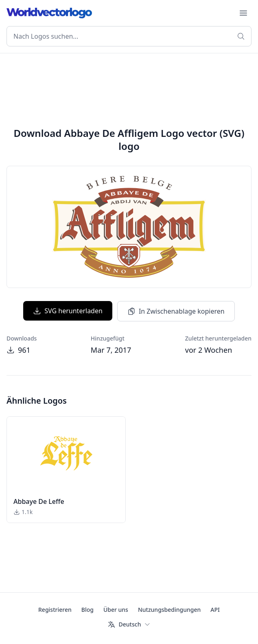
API (215, 610)
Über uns (116, 610)
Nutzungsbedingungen (169, 610)
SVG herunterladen (68, 311)
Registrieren (55, 610)
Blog (87, 610)
